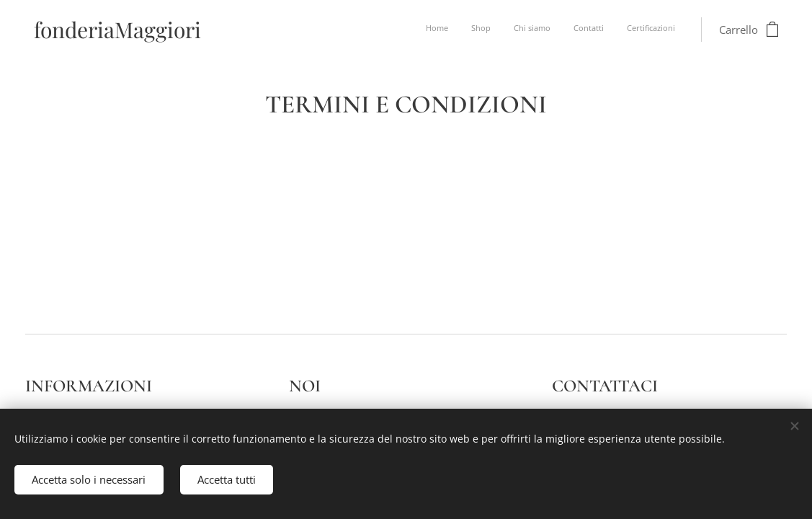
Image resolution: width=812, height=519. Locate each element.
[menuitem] (587, 30)
